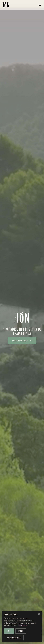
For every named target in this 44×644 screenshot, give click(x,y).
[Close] (39, 614)
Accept (9, 631)
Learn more (22, 625)
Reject (21, 631)
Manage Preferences (14, 638)
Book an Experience (22, 341)
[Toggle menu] (40, 5)
